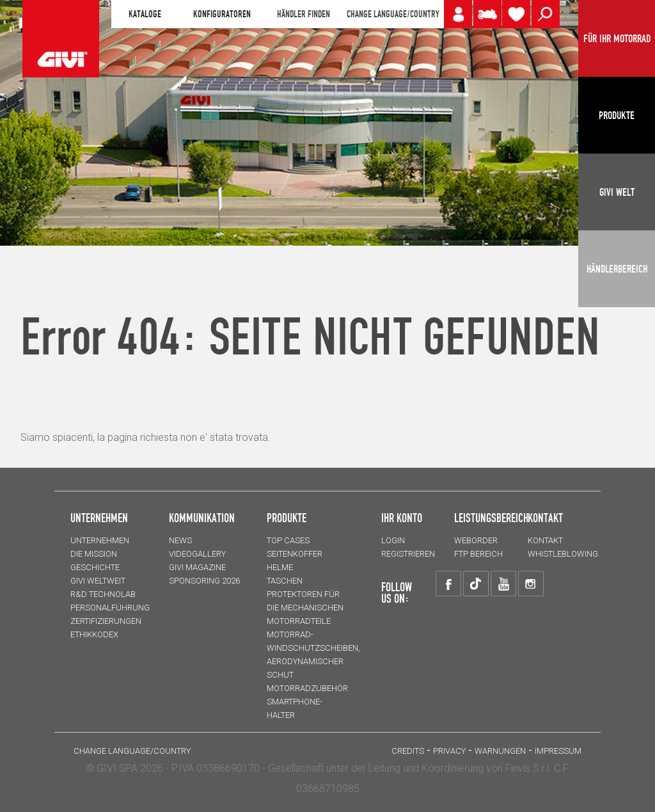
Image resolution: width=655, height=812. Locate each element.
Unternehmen (100, 540)
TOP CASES (288, 540)
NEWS (180, 540)
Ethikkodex (94, 634)
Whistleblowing (563, 554)
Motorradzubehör (307, 688)
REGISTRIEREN (408, 554)
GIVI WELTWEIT (98, 581)
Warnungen (500, 751)
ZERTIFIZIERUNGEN (106, 621)
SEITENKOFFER (295, 554)
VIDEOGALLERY (197, 554)
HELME (280, 567)
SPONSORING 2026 (204, 581)
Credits (408, 751)
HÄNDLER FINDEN (304, 14)
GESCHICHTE (95, 567)
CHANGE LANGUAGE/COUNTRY (393, 14)
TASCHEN (285, 581)
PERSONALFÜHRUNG (110, 608)
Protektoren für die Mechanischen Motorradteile (305, 608)
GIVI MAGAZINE (197, 567)
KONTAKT (545, 540)
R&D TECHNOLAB (103, 594)
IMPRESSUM (558, 751)
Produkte (287, 518)
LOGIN (393, 540)
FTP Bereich (478, 554)
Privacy (449, 751)
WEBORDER (476, 540)
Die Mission (94, 554)
